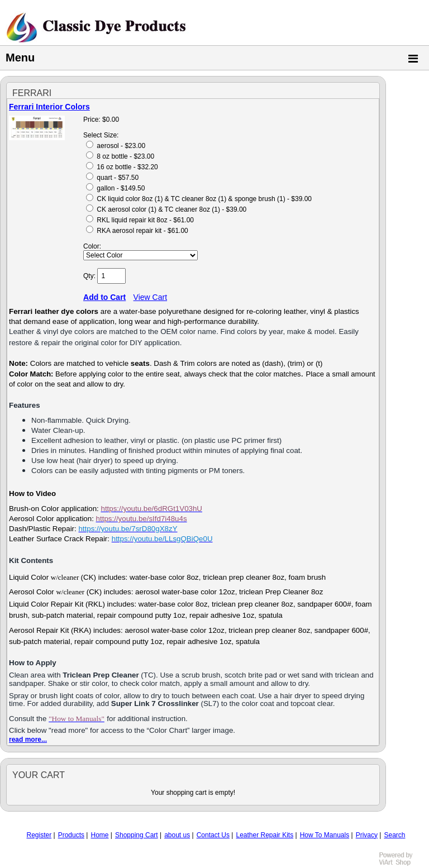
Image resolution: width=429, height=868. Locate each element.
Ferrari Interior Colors (49, 107)
